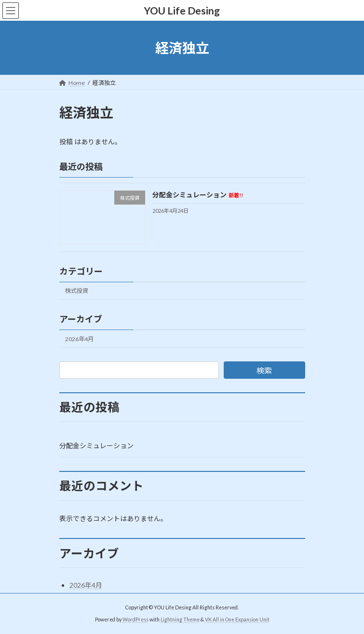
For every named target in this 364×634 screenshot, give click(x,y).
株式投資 (77, 291)
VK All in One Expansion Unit (237, 619)
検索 (264, 370)
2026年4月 (79, 339)
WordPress (135, 619)
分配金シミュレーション (197, 195)
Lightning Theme (180, 619)
